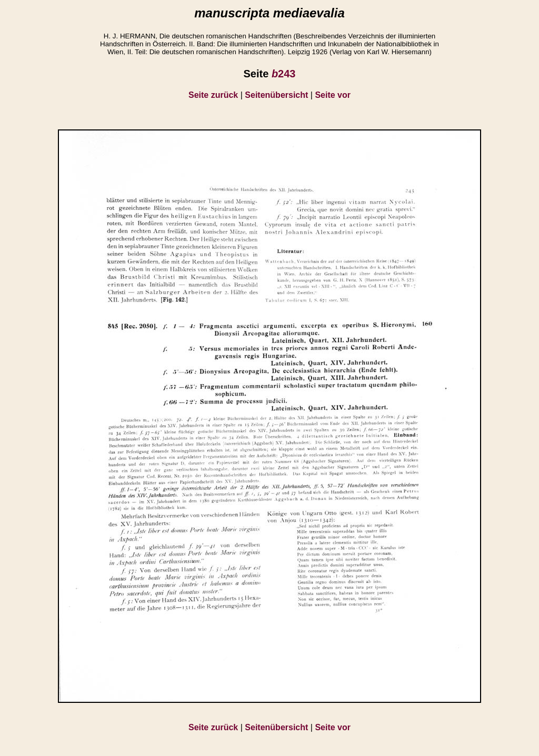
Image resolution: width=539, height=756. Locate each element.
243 (284, 74)
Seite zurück (213, 95)
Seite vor (333, 95)
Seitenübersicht (276, 95)
